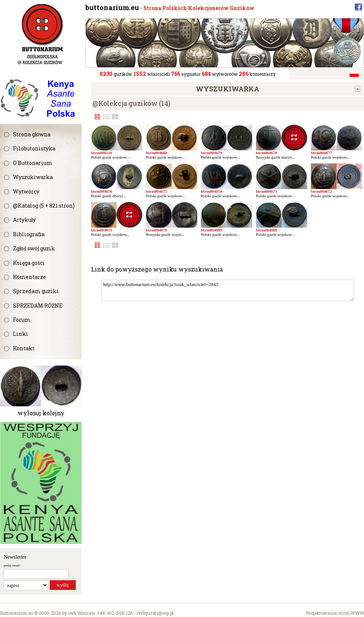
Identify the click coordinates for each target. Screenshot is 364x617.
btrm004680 (157, 153)
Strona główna (32, 134)
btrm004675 (157, 191)
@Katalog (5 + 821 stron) (44, 206)
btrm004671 (102, 230)
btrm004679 (212, 153)
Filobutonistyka (34, 148)
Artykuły (24, 220)
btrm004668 (266, 230)
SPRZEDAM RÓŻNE (38, 306)
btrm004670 (157, 230)
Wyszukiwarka (33, 177)
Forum (22, 320)
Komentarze (30, 277)
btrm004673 (266, 191)
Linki (21, 334)
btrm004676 (102, 191)
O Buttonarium (33, 163)
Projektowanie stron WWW (335, 613)
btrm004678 (266, 153)
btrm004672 (321, 191)
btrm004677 (321, 153)
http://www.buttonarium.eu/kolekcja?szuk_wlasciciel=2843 (228, 290)
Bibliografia (29, 234)
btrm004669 (212, 230)
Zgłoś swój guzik (34, 248)
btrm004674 (212, 191)
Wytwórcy (26, 191)
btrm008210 (102, 153)
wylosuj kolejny (41, 413)
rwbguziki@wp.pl (155, 613)
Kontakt (24, 348)
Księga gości (29, 263)
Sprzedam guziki (36, 291)
